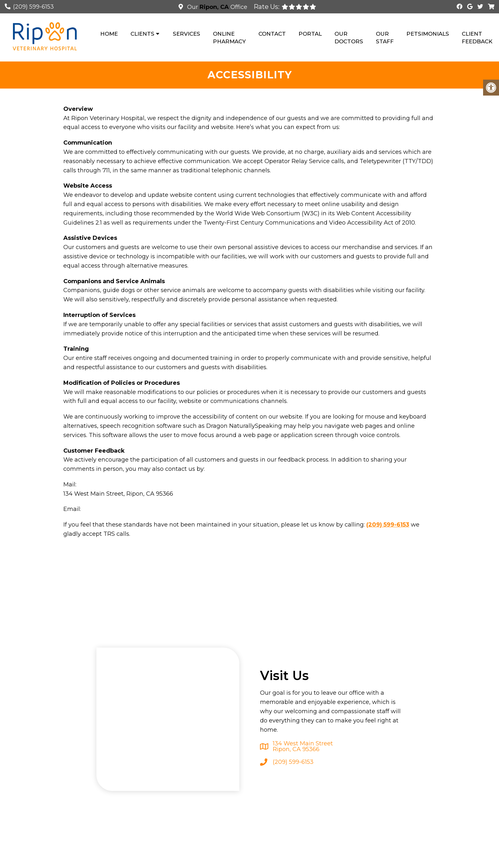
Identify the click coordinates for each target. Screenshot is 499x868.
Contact (272, 34)
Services (186, 34)
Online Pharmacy (229, 38)
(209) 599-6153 (33, 7)
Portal (310, 34)
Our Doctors (349, 38)
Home (109, 34)
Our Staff (385, 38)
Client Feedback (477, 38)
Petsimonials (428, 34)
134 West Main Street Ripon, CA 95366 (303, 746)
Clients (142, 34)
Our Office (216, 7)
